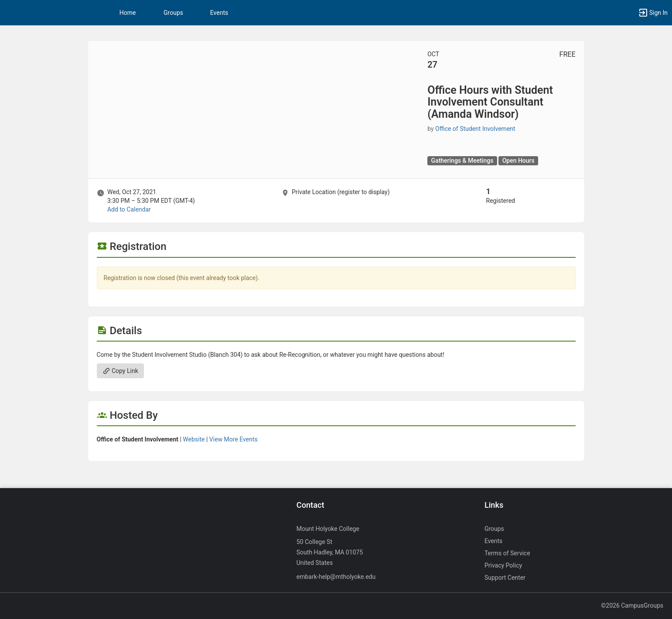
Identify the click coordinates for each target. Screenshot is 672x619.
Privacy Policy (503, 565)
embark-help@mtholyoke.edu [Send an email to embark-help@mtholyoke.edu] (336, 577)
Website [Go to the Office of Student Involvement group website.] (194, 439)
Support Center (505, 578)
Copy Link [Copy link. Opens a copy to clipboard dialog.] (120, 371)
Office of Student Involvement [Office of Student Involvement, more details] (475, 129)
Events (219, 13)
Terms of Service (507, 553)
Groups (173, 13)
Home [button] (128, 13)
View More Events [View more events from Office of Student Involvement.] (234, 439)
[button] (653, 13)
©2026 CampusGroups (632, 605)
